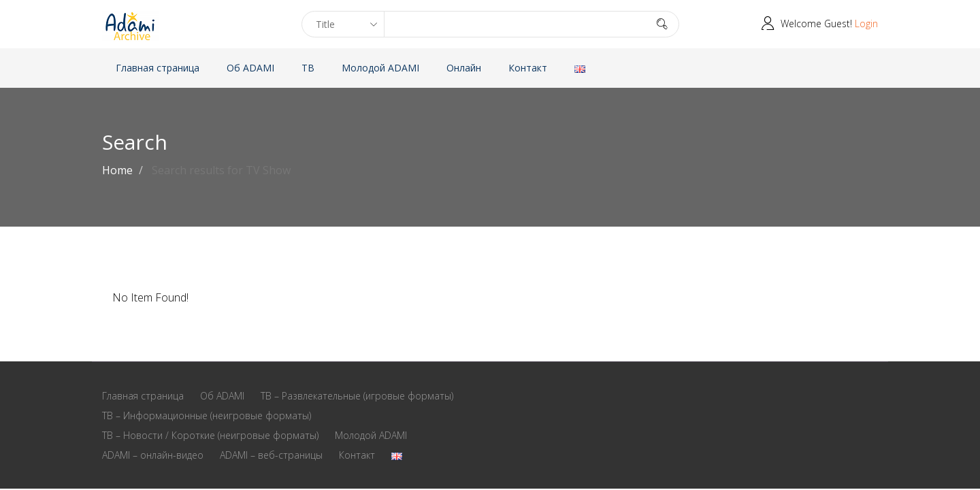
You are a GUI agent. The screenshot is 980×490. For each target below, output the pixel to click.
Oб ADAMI (250, 68)
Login (866, 23)
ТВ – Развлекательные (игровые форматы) (357, 396)
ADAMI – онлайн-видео (153, 455)
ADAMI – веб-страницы (271, 455)
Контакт (528, 68)
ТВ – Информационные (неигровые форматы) (207, 415)
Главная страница (158, 68)
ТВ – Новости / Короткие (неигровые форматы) (210, 435)
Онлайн (464, 68)
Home (117, 170)
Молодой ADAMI (380, 68)
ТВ (308, 68)
